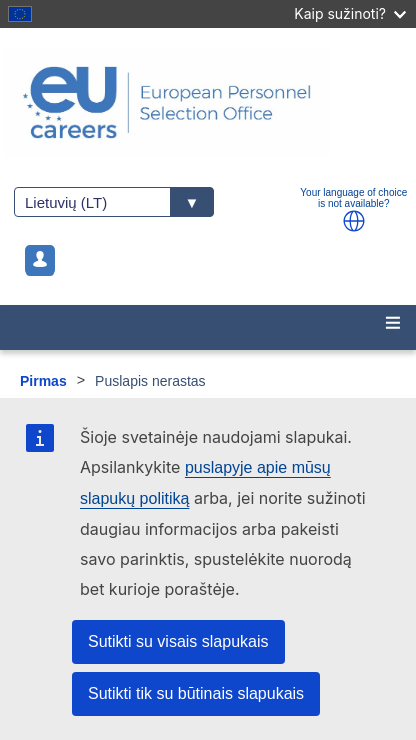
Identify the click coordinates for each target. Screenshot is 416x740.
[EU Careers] (208, 102)
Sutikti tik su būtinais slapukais (196, 693)
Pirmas (43, 381)
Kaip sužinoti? (350, 13)
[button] (354, 221)
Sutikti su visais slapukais (178, 641)
